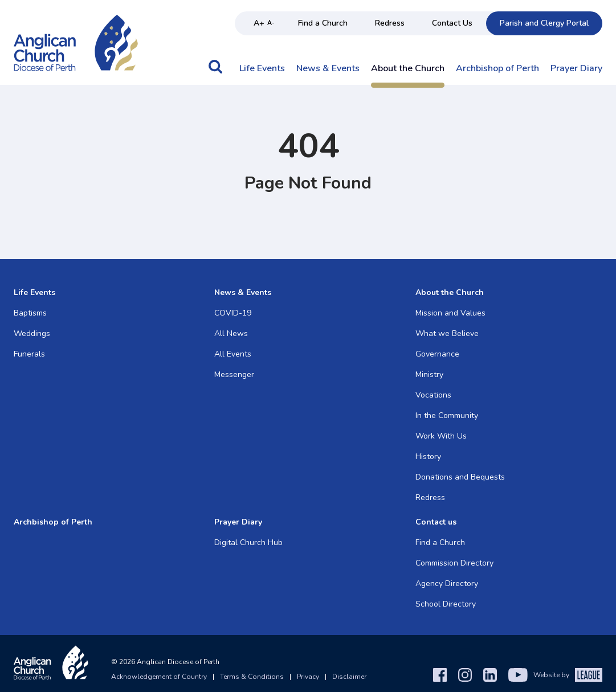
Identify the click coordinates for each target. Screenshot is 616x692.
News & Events (328, 69)
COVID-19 (233, 313)
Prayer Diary (576, 69)
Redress (390, 23)
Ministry (429, 374)
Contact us (436, 522)
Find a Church (323, 23)
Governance (437, 354)
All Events (233, 354)
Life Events (262, 69)
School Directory (446, 604)
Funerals (29, 354)
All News (231, 333)
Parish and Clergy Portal (544, 23)
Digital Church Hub (248, 542)
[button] (215, 72)
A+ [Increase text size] (259, 23)
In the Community (447, 415)
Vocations (433, 395)
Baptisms (30, 313)
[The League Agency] (589, 675)
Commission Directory (454, 563)
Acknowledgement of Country (159, 677)
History (428, 456)
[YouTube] (518, 675)
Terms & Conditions (252, 677)
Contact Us (452, 23)
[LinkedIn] (490, 675)
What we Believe (447, 333)
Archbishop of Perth (497, 69)
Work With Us (441, 436)
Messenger (234, 374)
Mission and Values (450, 313)
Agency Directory (447, 584)
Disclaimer (349, 677)
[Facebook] (440, 675)
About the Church (408, 69)
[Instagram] (465, 675)
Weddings (32, 333)
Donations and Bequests (460, 477)
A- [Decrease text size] (271, 23)
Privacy (308, 677)
